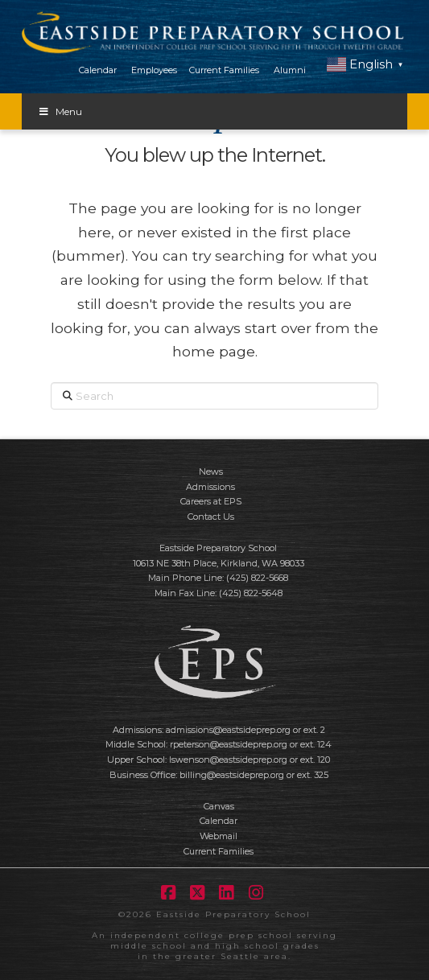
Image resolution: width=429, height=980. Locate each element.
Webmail (219, 836)
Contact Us (211, 517)
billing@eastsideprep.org (232, 775)
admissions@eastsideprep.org (228, 730)
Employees (154, 70)
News (211, 471)
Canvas (219, 806)
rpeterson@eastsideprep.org (229, 744)
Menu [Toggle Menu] (60, 111)
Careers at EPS (211, 501)
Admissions (210, 487)
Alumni (290, 70)
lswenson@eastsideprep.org (228, 760)
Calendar (98, 70)
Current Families (224, 70)
